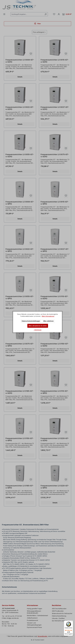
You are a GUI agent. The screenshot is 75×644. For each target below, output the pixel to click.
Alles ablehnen (48, 321)
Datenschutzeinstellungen (31, 321)
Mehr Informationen (48, 316)
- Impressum (37, 330)
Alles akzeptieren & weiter (38, 326)
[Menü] (72, 622)
